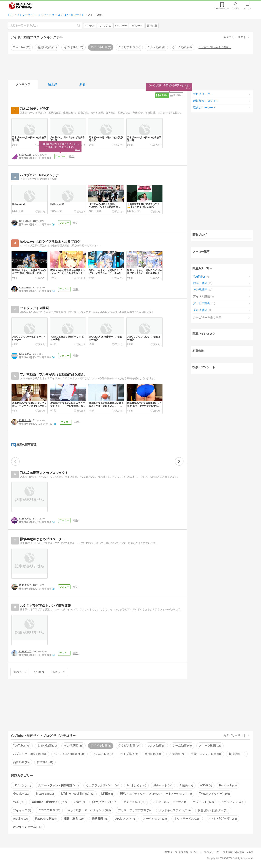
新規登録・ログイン (206, 101)
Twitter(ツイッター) (214, 794)
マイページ (196, 852)
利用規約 (239, 852)
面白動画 (21, 762)
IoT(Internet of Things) (78, 794)
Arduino (21, 819)
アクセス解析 (134, 802)
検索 (80, 25)
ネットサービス (187, 819)
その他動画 (74, 47)
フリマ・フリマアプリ (135, 810)
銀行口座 (152, 26)
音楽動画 (45, 762)
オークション (155, 819)
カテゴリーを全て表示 (207, 318)
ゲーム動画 (182, 47)
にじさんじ (105, 26)
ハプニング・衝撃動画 (30, 754)
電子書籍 (100, 819)
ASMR (206, 785)
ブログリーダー (203, 94)
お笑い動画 (47, 47)
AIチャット (163, 785)
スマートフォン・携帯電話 (58, 785)
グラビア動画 (129, 47)
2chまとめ (136, 785)
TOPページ (171, 852)
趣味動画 (237, 754)
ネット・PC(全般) (222, 819)
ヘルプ (249, 852)
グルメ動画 (156, 47)
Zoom (79, 802)
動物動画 (153, 754)
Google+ (21, 794)
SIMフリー (121, 26)
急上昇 (53, 84)
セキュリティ (232, 802)
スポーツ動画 (210, 746)
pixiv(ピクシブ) (104, 802)
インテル (90, 26)
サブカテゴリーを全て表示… (215, 47)
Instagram (45, 794)
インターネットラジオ (169, 802)
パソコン (22, 785)
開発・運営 (74, 819)
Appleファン (126, 819)
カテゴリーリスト (235, 37)
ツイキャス (22, 810)
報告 (72, 156)
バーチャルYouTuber (70, 754)
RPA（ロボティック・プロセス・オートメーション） (156, 794)
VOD (19, 802)
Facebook (228, 785)
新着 (82, 84)
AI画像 (186, 785)
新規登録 (184, 852)
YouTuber (22, 47)
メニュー (248, 8)
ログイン (235, 8)
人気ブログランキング (20, 6)
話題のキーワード (204, 108)
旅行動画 (176, 754)
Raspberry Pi (46, 819)
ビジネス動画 (103, 754)
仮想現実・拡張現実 (213, 810)
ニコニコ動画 (49, 810)
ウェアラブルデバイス (103, 785)
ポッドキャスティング (175, 810)
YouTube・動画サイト (49, 802)
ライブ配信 (129, 754)
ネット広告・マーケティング (89, 810)
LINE (107, 794)
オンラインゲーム (28, 827)
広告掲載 (228, 852)
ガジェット (203, 802)
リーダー (222, 8)
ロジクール (137, 26)
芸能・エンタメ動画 (206, 754)
